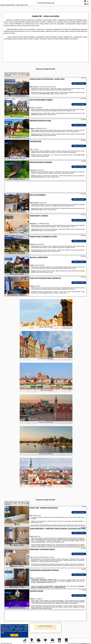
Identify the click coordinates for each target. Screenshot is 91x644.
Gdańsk (7, 530)
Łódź (6, 509)
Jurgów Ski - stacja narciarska (45, 626)
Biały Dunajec (9, 164)
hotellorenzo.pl (45, 3)
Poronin (7, 101)
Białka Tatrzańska (10, 81)
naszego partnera (63, 94)
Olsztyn (7, 572)
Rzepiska (7, 259)
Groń (6, 143)
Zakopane (8, 122)
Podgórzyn (8, 593)
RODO (3, 633)
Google (26, 625)
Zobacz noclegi (79, 83)
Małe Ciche (8, 238)
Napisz (89, 643)
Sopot (7, 551)
